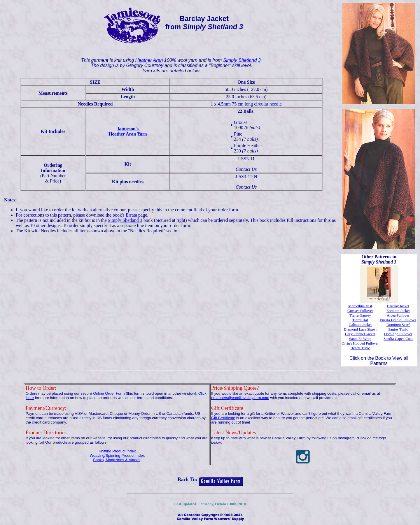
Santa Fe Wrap (360, 339)
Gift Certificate (223, 418)
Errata (131, 215)
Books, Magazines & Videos (117, 460)
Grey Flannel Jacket (360, 334)
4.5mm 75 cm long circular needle (250, 104)
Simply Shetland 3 (242, 60)
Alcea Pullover (398, 315)
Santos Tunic (398, 329)
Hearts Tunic (360, 348)
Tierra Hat (360, 320)
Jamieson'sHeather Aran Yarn (128, 131)
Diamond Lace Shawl (360, 329)
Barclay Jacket (398, 306)
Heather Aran (149, 60)
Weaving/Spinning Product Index (117, 455)
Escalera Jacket (398, 311)
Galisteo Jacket (360, 325)
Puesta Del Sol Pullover (398, 320)
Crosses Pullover (360, 311)
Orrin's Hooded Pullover (360, 343)
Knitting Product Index (117, 451)
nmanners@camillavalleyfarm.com (240, 398)
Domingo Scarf (398, 325)
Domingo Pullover (398, 334)
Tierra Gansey (360, 315)
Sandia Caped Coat (398, 339)
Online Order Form (109, 393)
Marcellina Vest (360, 306)
